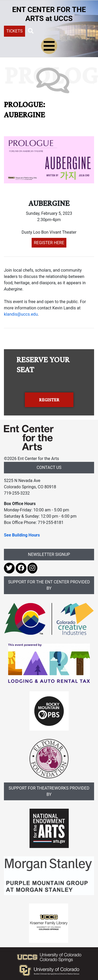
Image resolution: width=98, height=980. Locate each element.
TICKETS (15, 31)
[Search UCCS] (62, 31)
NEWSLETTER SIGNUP (49, 554)
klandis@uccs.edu (21, 314)
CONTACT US (49, 467)
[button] (31, 31)
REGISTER (49, 400)
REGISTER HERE (49, 243)
